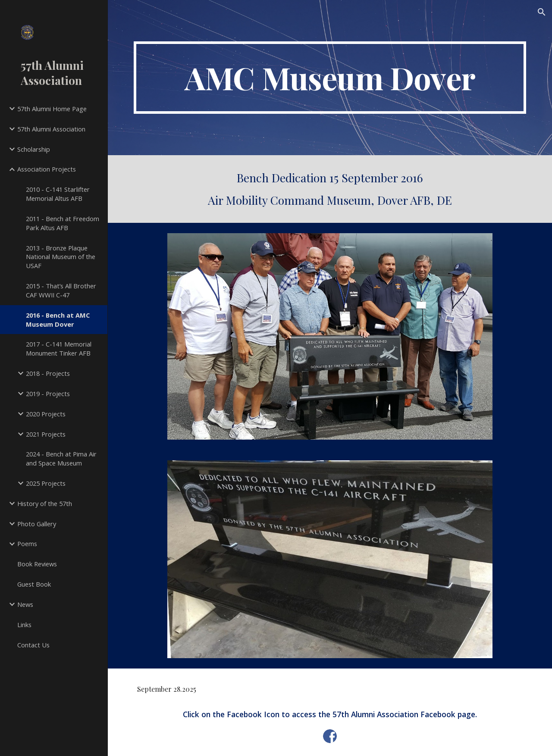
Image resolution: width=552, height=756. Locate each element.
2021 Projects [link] (46, 434)
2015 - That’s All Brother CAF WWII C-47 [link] (61, 290)
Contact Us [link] (33, 645)
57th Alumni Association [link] (51, 129)
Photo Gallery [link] (37, 524)
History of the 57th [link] (45, 503)
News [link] (25, 604)
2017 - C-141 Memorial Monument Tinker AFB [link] (59, 348)
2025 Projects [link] (46, 483)
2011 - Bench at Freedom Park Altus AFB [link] (63, 223)
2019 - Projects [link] (48, 394)
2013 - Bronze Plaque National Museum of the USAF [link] (61, 257)
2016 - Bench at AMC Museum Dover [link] (58, 320)
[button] (542, 12)
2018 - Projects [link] (48, 373)
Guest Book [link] (34, 584)
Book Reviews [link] (37, 564)
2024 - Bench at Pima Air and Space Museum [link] (61, 458)
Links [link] (24, 625)
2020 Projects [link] (46, 414)
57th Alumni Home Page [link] (52, 109)
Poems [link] (27, 544)
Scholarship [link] (34, 149)
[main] (330, 78)
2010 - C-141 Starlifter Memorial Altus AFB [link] (58, 194)
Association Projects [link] (47, 169)
